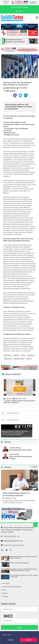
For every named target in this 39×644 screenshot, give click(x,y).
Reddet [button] (11, 640)
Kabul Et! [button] (28, 640)
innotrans (8, 355)
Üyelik (25, 7)
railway (32, 355)
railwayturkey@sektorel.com (12, 541)
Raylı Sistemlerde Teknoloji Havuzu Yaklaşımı (21, 458)
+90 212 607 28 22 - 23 (10, 536)
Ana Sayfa (6, 583)
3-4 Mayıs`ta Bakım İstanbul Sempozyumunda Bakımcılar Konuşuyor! (19, 402)
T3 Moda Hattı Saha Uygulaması (19, 563)
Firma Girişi (16, 7)
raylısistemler (20, 359)
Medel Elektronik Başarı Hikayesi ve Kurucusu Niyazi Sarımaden (16, 494)
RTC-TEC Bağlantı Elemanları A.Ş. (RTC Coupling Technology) (24, 576)
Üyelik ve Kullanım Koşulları (12, 587)
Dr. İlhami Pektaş (15, 448)
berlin (17, 355)
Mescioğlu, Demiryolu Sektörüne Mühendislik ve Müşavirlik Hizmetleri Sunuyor (23, 570)
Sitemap (5, 596)
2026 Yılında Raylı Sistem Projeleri (20, 450)
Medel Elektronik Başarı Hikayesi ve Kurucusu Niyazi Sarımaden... (18, 42)
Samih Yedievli (14, 454)
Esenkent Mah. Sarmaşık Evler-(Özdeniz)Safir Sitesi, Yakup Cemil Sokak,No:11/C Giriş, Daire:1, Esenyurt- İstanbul (17, 530)
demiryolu (9, 359)
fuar (24, 355)
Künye (5, 590)
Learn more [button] (7, 635)
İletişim (5, 593)
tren (30, 359)
